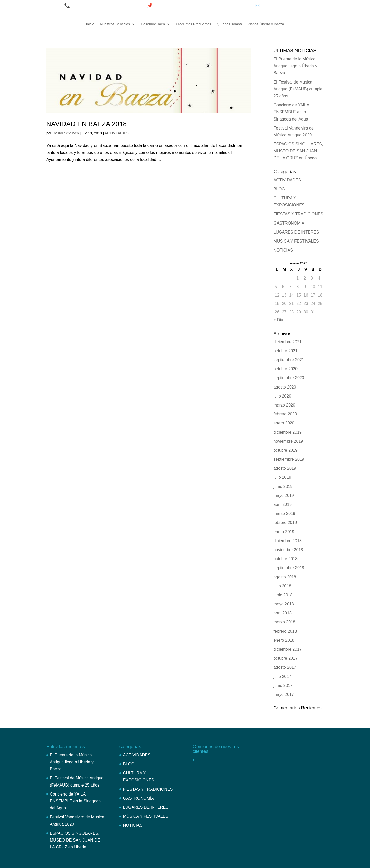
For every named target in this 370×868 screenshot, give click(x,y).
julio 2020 (283, 396)
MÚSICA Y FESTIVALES (296, 241)
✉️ (258, 6)
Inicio (90, 24)
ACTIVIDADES (117, 133)
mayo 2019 (284, 496)
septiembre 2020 (289, 378)
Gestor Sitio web (66, 133)
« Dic (278, 320)
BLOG (279, 189)
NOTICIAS (283, 250)
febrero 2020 (285, 414)
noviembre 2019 (288, 441)
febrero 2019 (285, 523)
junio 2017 (283, 685)
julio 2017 (283, 676)
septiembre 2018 (289, 568)
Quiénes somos (229, 24)
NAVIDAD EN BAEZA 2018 (86, 124)
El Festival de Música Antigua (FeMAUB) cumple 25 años (298, 89)
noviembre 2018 (288, 550)
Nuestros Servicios (115, 24)
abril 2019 (283, 505)
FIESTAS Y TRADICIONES (299, 214)
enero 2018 (284, 640)
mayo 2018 (284, 604)
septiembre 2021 (289, 360)
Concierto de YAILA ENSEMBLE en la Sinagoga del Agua (291, 112)
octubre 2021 (286, 351)
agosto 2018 (285, 577)
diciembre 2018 (288, 541)
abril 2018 (283, 613)
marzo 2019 (285, 514)
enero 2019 (284, 532)
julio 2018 (283, 586)
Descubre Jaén (153, 24)
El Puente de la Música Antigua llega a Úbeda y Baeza (295, 66)
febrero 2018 (285, 631)
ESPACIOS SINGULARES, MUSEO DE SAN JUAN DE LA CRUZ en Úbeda (298, 151)
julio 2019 (283, 477)
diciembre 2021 (288, 342)
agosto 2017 (285, 667)
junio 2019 (283, 487)
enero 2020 (284, 423)
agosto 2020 (285, 387)
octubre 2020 (286, 369)
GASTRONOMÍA (289, 223)
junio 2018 (283, 595)
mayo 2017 (284, 694)
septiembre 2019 (289, 459)
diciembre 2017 (288, 649)
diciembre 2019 (288, 432)
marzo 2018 (285, 622)
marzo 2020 (285, 405)
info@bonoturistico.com (286, 6)
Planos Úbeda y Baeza (266, 24)
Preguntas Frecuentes (193, 24)
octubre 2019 (286, 450)
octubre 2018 (286, 559)
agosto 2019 (285, 468)
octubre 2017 (286, 658)
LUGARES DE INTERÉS (296, 232)
